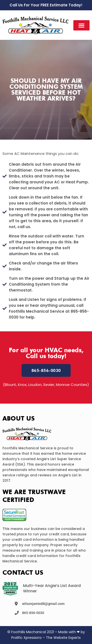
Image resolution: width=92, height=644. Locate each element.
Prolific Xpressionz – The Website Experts (46, 638)
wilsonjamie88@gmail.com (43, 604)
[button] (81, 25)
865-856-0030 (33, 613)
